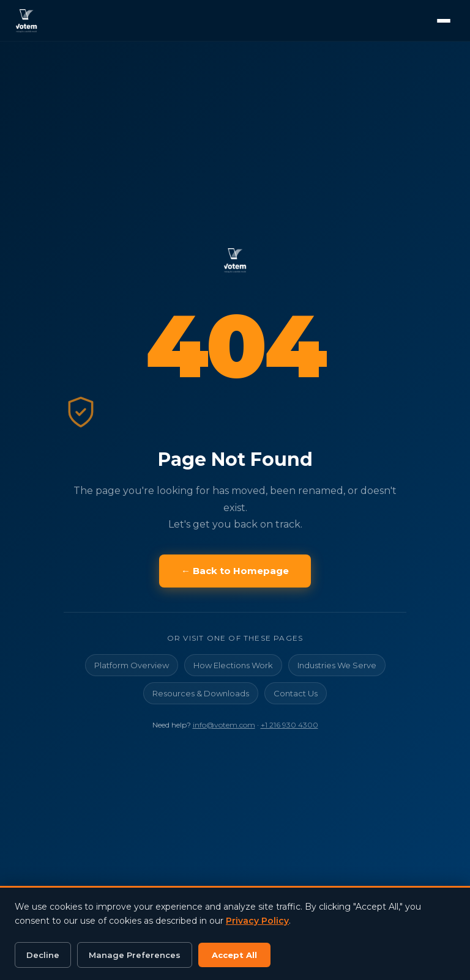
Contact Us (296, 693)
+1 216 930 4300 (289, 725)
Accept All (234, 955)
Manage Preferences (135, 955)
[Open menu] (444, 21)
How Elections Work (233, 665)
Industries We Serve (337, 665)
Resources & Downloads (201, 693)
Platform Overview (132, 665)
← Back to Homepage (235, 571)
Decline (43, 955)
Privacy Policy (257, 921)
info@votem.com (224, 725)
